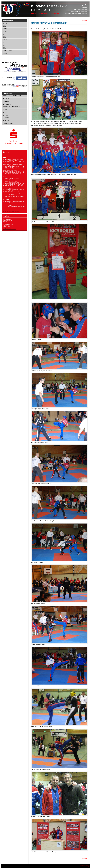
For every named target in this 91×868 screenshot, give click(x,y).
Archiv (6, 54)
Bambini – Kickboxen (12, 96)
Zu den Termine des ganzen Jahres (12, 211)
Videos (6, 118)
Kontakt (7, 121)
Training (7, 104)
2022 (5, 32)
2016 (5, 48)
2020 (5, 37)
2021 (5, 34)
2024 (5, 26)
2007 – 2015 (8, 51)
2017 (5, 45)
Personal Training (11, 107)
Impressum (8, 123)
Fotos (6, 112)
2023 (5, 29)
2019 (5, 40)
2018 (5, 43)
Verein (6, 101)
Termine (7, 99)
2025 (5, 23)
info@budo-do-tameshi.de (9, 229)
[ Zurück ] (85, 20)
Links (5, 115)
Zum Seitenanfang (84, 866)
